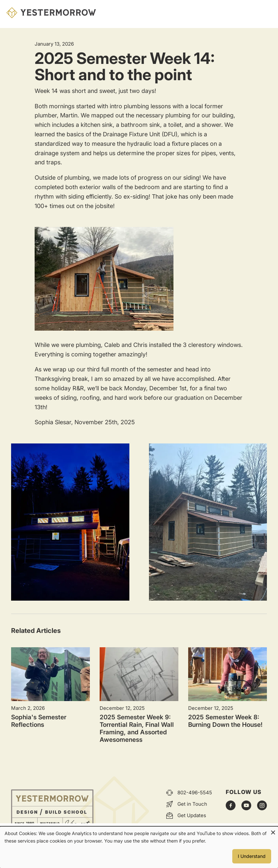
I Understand (252, 856)
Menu (265, 13)
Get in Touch (192, 804)
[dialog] (139, 847)
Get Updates (192, 815)
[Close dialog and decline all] (273, 831)
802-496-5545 (195, 793)
